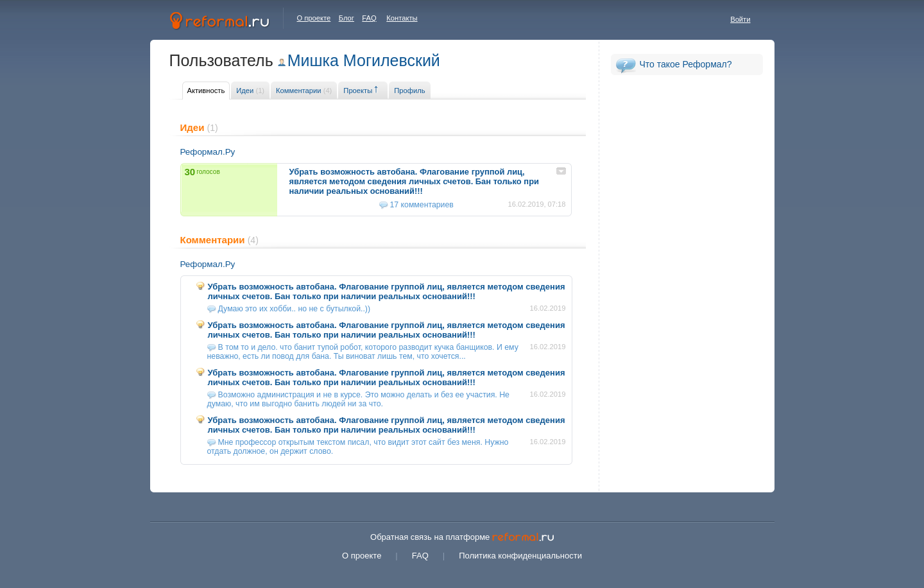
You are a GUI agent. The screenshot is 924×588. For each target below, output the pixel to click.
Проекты (358, 91)
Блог (346, 18)
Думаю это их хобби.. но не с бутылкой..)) (295, 309)
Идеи (250, 91)
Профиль (409, 91)
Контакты (402, 18)
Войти (740, 19)
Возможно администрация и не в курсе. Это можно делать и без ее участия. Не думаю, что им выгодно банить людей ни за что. (358, 399)
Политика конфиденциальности (520, 556)
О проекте (314, 18)
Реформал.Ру (208, 152)
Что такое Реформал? (686, 64)
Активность (206, 91)
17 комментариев (422, 205)
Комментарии (304, 91)
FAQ (369, 18)
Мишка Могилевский (364, 60)
